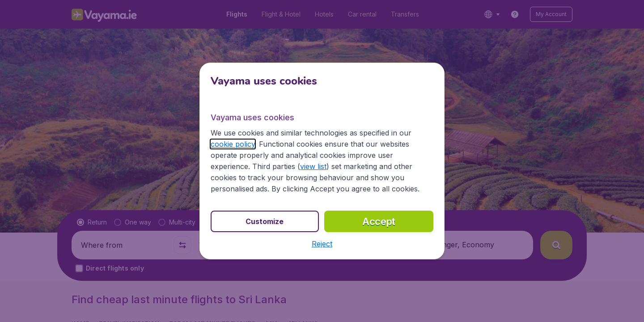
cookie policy (233, 144)
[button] (322, 244)
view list (313, 166)
